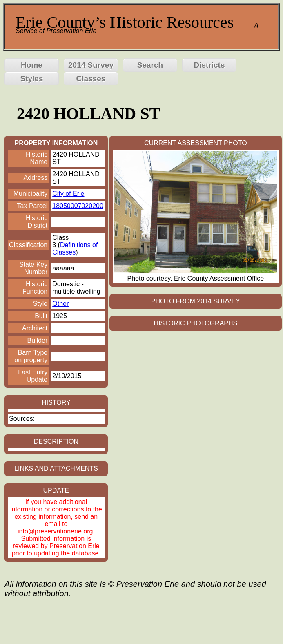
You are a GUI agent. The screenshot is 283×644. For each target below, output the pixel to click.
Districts (209, 65)
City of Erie (68, 194)
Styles (32, 79)
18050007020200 (78, 206)
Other (60, 304)
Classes (91, 79)
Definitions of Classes (75, 249)
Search (150, 65)
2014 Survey (91, 65)
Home (32, 65)
